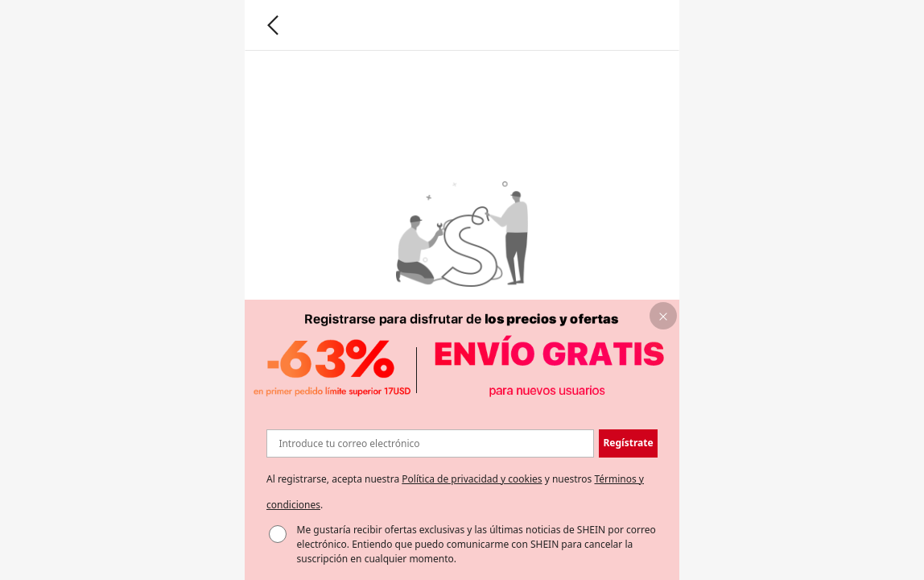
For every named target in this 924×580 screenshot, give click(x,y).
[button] (664, 316)
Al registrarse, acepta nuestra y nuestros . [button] (455, 492)
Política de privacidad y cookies (472, 479)
